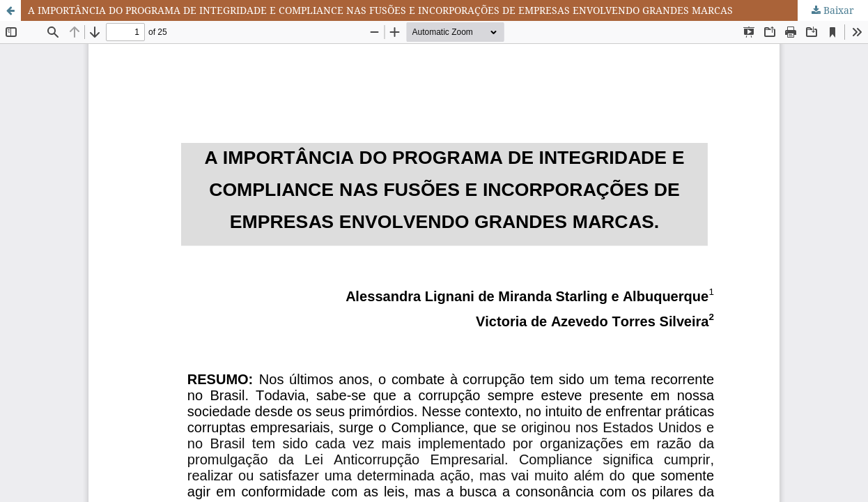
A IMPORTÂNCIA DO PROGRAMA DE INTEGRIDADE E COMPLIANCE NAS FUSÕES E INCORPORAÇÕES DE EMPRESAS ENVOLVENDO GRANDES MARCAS (380, 10)
